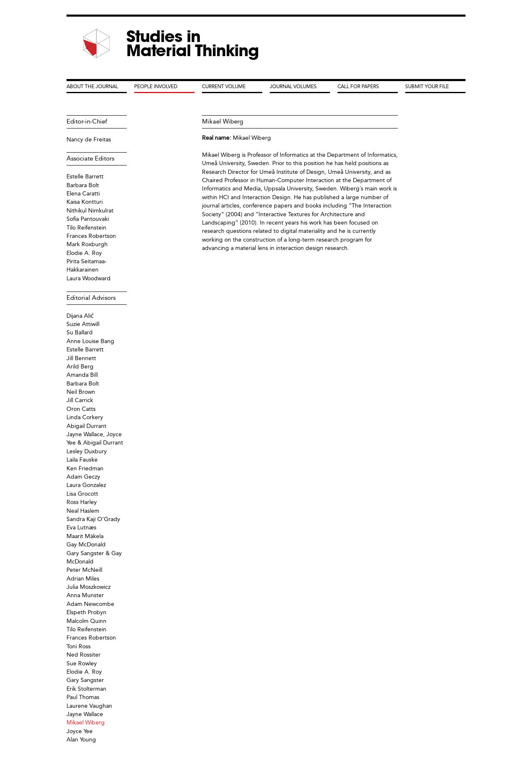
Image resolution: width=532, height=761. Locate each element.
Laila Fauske (82, 460)
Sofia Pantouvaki (88, 219)
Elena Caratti (83, 194)
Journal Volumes (293, 86)
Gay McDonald (86, 545)
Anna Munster (85, 595)
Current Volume (224, 86)
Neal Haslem (83, 511)
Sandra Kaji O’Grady (93, 519)
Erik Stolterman (86, 689)
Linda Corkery (85, 417)
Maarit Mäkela (85, 536)
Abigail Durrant (86, 426)
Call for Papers (358, 86)
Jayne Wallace (85, 714)
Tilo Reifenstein (86, 228)
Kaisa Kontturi (85, 202)
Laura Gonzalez (86, 485)
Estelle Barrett (85, 177)
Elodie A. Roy (84, 253)
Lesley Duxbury (87, 451)
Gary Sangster (85, 680)
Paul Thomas (83, 697)
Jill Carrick (80, 400)
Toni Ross (79, 646)
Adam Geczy (83, 477)
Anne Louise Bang (90, 341)
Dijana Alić (80, 316)
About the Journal (92, 86)
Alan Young (81, 740)
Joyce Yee (80, 731)
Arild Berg (80, 367)
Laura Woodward (89, 278)
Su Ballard (80, 332)
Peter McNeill (84, 570)
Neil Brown (81, 392)
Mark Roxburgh (87, 244)
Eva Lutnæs (81, 528)
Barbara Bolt (83, 185)
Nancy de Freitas (89, 140)
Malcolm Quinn (86, 621)
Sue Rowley (82, 663)
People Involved (156, 86)
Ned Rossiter (84, 655)
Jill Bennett (81, 358)
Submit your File (427, 86)
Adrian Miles (83, 579)
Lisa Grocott (82, 494)
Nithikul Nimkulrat (90, 211)
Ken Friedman (85, 468)
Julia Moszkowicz (89, 587)
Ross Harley (82, 502)
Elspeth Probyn (86, 612)
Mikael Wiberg (252, 138)
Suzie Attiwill (83, 324)
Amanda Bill (82, 375)
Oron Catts (81, 409)
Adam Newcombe (90, 604)
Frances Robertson (91, 236)
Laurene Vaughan (89, 706)
